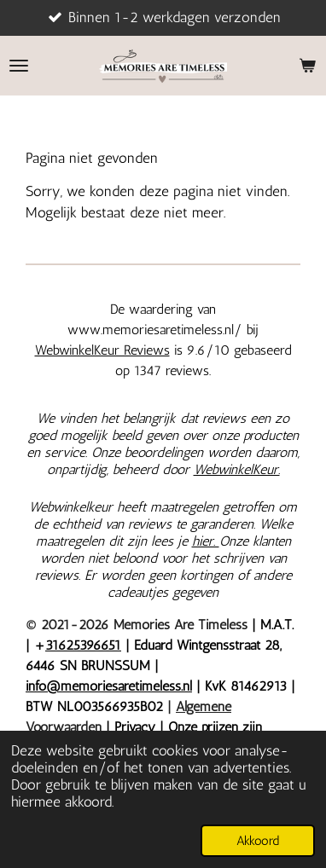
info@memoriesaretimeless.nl (109, 686)
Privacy (137, 727)
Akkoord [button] (258, 841)
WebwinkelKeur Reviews (102, 350)
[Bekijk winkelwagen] (307, 66)
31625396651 (83, 645)
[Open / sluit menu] (19, 66)
